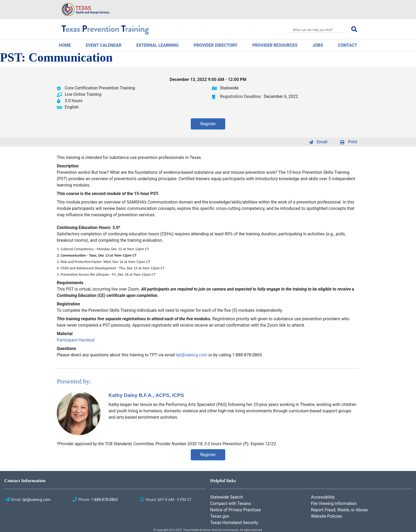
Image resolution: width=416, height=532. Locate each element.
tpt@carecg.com (192, 355)
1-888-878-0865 (104, 500)
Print (353, 142)
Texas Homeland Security (234, 523)
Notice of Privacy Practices (235, 510)
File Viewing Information (334, 503)
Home (65, 45)
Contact (348, 45)
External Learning (158, 45)
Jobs (318, 45)
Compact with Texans (230, 503)
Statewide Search (227, 497)
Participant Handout (76, 340)
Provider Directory (216, 45)
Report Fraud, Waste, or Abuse (339, 510)
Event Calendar (103, 45)
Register (208, 124)
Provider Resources (275, 45)
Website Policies (326, 516)
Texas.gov (220, 516)
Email (322, 142)
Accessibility (323, 497)
